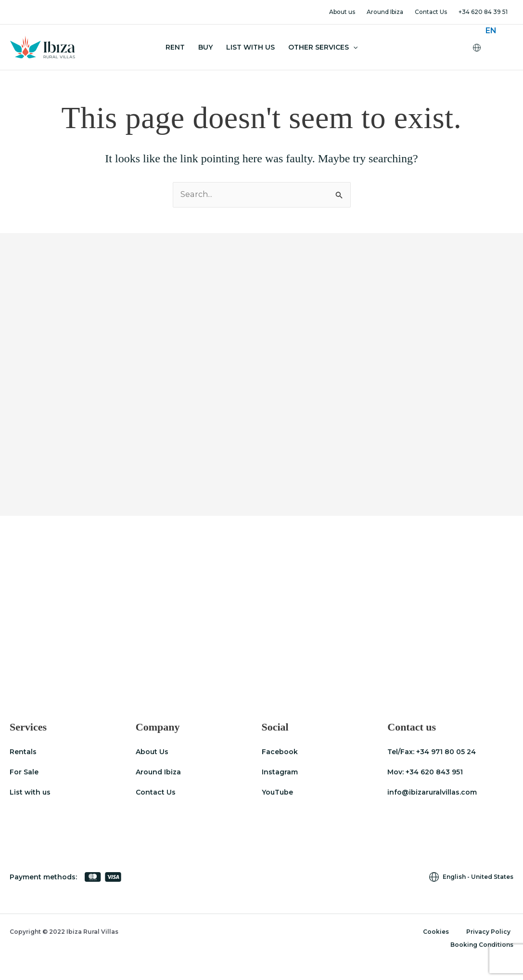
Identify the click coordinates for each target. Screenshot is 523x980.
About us (342, 12)
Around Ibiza (385, 12)
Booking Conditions (482, 945)
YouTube (277, 792)
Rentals (23, 752)
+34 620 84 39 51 (483, 12)
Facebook (280, 752)
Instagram (280, 772)
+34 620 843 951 (434, 772)
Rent (175, 47)
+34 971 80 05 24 (446, 752)
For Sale (24, 772)
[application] (353, 47)
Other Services (323, 47)
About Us (152, 752)
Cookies (436, 932)
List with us (30, 792)
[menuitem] (491, 31)
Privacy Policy (488, 932)
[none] (497, 47)
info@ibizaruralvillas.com (432, 792)
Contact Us (431, 12)
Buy (205, 47)
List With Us (250, 47)
